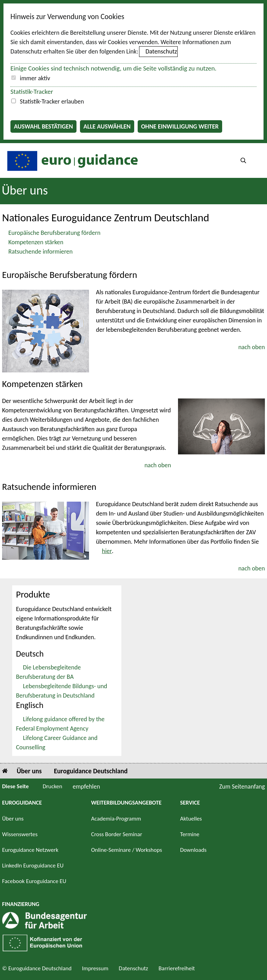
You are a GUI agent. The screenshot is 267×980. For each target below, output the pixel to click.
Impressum (95, 968)
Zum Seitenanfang (242, 787)
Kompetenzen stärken (36, 242)
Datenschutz (161, 51)
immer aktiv (35, 78)
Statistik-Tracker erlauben (52, 101)
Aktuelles (191, 819)
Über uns (25, 190)
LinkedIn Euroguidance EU (33, 866)
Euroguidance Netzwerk (30, 850)
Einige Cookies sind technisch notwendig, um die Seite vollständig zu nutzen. (114, 68)
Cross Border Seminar (117, 834)
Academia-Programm (116, 819)
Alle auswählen (107, 126)
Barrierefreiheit (177, 968)
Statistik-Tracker (32, 92)
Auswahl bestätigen (43, 126)
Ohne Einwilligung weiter (180, 126)
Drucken (52, 786)
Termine (190, 834)
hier (107, 551)
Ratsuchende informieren (41, 252)
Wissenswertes (20, 834)
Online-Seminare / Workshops (127, 850)
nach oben (252, 347)
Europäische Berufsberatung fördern (54, 233)
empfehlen (86, 787)
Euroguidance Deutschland (91, 771)
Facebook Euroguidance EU (34, 881)
